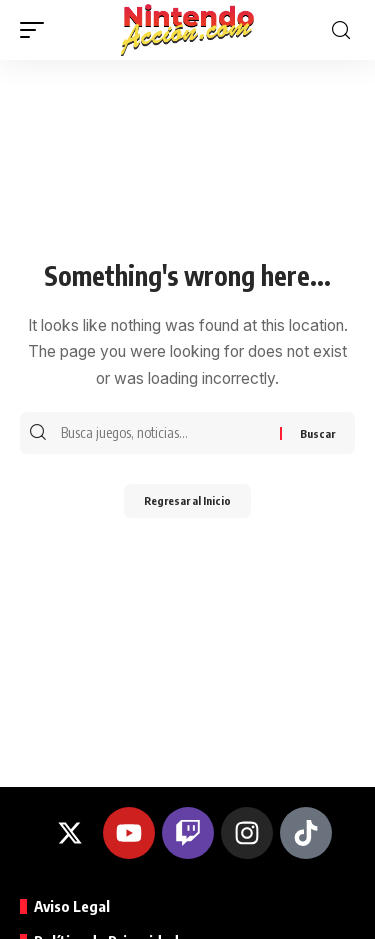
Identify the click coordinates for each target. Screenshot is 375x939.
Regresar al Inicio (187, 500)
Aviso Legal (72, 906)
